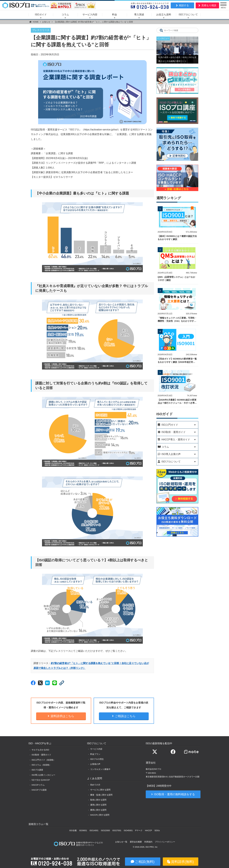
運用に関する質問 (98, 805)
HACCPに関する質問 (100, 815)
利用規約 (148, 842)
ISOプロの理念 (97, 759)
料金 (115, 15)
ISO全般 (73, 830)
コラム (65, 15)
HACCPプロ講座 (39, 790)
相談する (184, 5)
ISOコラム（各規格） (41, 765)
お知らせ (46, 22)
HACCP (148, 830)
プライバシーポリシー (165, 842)
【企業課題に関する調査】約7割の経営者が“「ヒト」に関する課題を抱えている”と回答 (93, 22)
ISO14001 (94, 830)
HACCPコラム (38, 785)
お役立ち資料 (164, 15)
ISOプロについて (188, 15)
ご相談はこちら (125, 716)
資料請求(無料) (182, 862)
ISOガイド (41, 15)
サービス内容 (90, 15)
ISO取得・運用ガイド (41, 755)
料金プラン (95, 754)
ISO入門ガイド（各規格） (43, 760)
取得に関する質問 (98, 800)
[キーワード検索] (161, 30)
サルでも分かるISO (40, 750)
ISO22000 (105, 830)
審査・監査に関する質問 (101, 795)
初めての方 (95, 785)
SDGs (157, 830)
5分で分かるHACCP (41, 780)
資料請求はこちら (62, 716)
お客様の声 (95, 764)
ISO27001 (117, 830)
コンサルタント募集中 (100, 769)
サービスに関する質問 (100, 790)
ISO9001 (83, 830)
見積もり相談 (209, 5)
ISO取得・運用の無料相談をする (174, 794)
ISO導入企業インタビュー (43, 775)
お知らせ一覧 (121, 842)
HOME (36, 22)
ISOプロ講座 (37, 770)
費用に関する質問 (98, 810)
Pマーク (139, 830)
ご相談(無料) (145, 862)
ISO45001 (128, 830)
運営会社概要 (136, 842)
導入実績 (139, 15)
